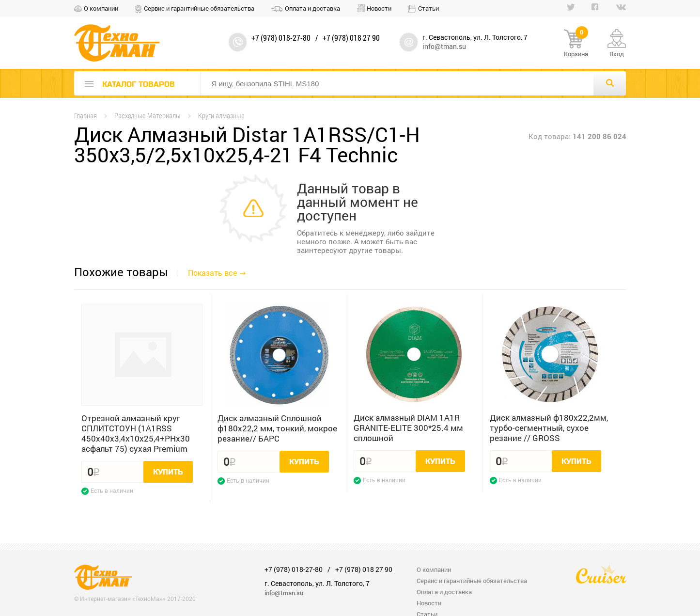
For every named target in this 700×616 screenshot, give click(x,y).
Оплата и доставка (312, 8)
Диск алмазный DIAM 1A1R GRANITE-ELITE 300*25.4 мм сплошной (408, 428)
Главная (86, 116)
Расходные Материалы (148, 116)
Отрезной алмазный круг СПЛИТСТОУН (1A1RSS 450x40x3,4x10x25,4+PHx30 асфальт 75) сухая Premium (136, 433)
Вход (617, 54)
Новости (379, 8)
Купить (168, 472)
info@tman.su (444, 46)
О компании (101, 8)
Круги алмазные (221, 116)
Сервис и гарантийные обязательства (199, 8)
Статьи (428, 8)
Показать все (212, 273)
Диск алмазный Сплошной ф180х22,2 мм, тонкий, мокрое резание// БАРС (277, 428)
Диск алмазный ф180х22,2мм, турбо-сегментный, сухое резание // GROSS (549, 428)
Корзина (576, 44)
